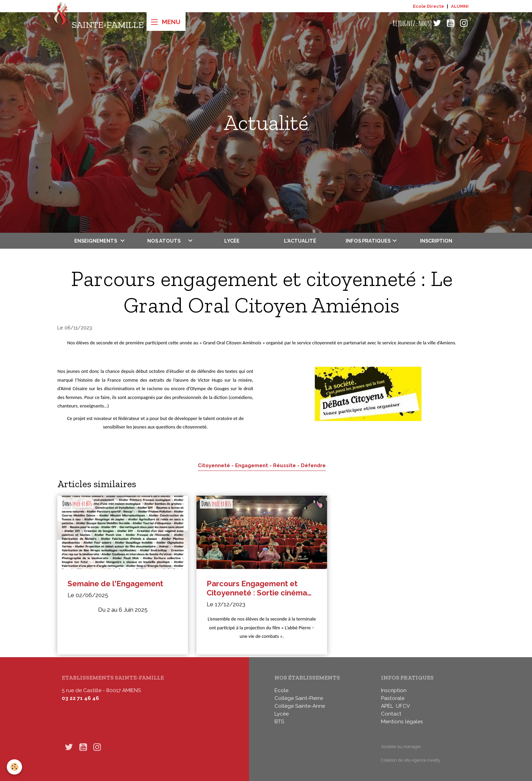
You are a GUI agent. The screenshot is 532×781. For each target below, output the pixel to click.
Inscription (436, 241)
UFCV (403, 706)
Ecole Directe (429, 6)
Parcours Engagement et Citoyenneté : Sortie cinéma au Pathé (257, 588)
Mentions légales (402, 722)
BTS (279, 722)
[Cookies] (14, 767)
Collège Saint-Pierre (299, 698)
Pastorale (393, 698)
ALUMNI (460, 6)
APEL (387, 706)
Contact (391, 714)
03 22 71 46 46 (80, 698)
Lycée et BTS (82, 504)
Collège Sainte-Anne (300, 706)
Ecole (281, 690)
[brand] (99, 23)
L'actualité (300, 241)
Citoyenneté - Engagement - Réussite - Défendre (262, 465)
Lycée (232, 241)
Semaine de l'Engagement (115, 584)
